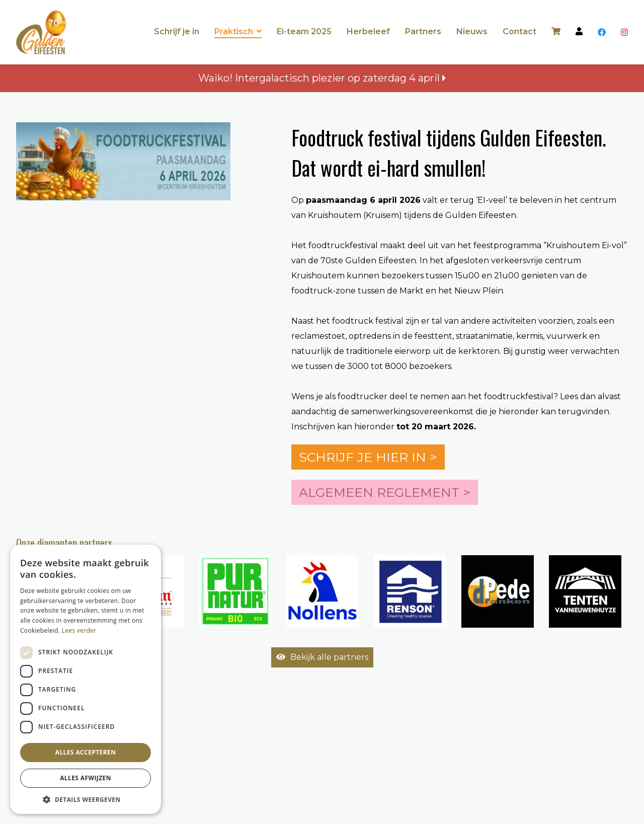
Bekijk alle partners (322, 657)
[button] (86, 799)
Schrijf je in (177, 31)
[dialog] (86, 679)
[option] (235, 591)
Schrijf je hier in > (368, 457)
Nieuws (472, 31)
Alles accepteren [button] (86, 752)
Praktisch (234, 31)
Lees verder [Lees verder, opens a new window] (79, 630)
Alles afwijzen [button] (86, 778)
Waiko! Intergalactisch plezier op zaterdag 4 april (322, 78)
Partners (423, 31)
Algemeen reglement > (385, 492)
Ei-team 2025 (304, 31)
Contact (519, 31)
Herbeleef (368, 31)
